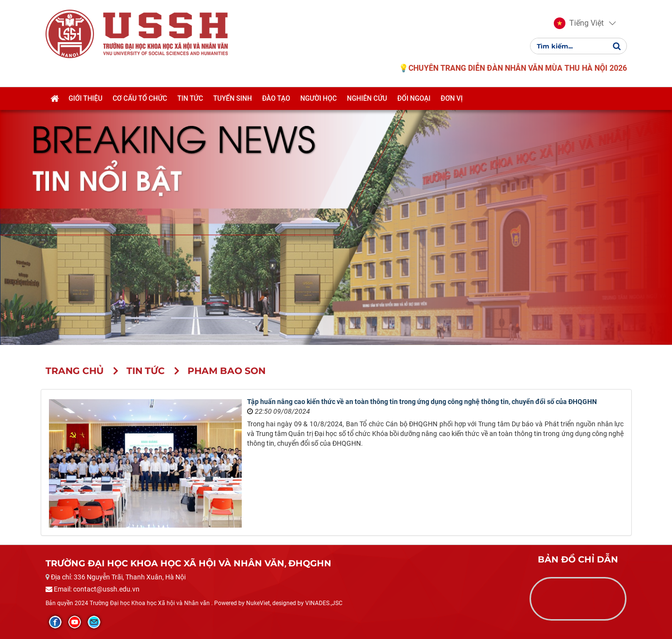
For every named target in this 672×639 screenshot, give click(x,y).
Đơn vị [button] (452, 98)
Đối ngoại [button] (414, 98)
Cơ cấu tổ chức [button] (140, 98)
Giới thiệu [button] (86, 98)
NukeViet (258, 603)
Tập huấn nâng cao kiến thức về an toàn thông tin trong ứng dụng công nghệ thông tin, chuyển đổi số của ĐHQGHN (422, 402)
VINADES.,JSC (324, 603)
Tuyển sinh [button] (233, 98)
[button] (579, 23)
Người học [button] (319, 98)
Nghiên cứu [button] (367, 98)
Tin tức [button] (190, 98)
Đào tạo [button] (276, 98)
